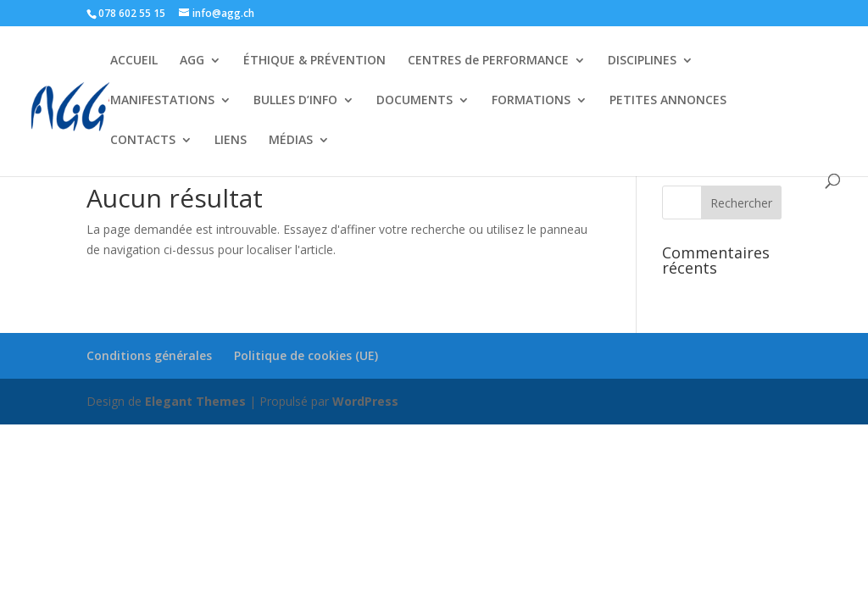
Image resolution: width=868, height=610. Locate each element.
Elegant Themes (195, 401)
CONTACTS (143, 141)
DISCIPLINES (642, 61)
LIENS (231, 141)
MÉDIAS (291, 141)
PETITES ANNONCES (668, 101)
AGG (192, 61)
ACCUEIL (134, 61)
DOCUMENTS (415, 101)
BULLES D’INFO (295, 101)
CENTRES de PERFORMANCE (488, 61)
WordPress (365, 401)
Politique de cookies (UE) (306, 355)
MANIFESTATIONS (162, 101)
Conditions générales (149, 355)
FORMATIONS (531, 101)
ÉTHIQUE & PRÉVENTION (314, 61)
